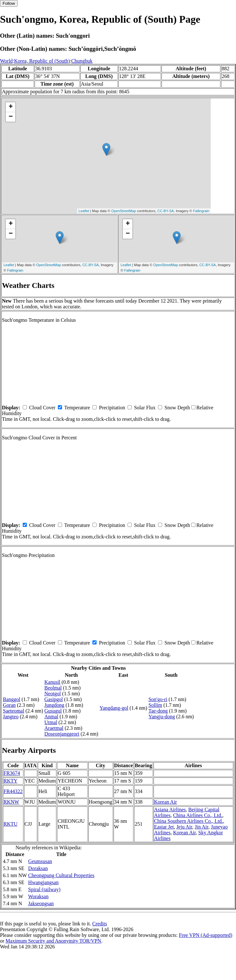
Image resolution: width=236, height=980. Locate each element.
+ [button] (11, 107)
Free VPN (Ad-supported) (205, 935)
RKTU (11, 824)
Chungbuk (82, 61)
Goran (9, 705)
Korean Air (166, 802)
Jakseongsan (41, 903)
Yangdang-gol (114, 708)
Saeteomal (14, 711)
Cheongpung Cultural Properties (61, 875)
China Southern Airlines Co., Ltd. (189, 821)
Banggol (12, 699)
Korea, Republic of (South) (42, 61)
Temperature (77, 408)
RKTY (11, 781)
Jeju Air (184, 827)
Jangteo (11, 717)
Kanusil (52, 682)
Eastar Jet (164, 827)
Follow (9, 3)
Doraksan (38, 868)
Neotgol (53, 694)
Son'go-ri (158, 699)
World (6, 61)
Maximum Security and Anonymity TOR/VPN (53, 941)
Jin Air (201, 827)
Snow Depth (177, 408)
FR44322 (13, 791)
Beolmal (53, 688)
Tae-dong (158, 711)
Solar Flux (145, 408)
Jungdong (54, 705)
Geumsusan (40, 861)
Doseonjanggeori (62, 734)
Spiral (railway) (44, 889)
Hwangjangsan (43, 882)
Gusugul (53, 711)
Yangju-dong (162, 717)
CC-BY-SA (166, 211)
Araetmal (54, 728)
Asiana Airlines (170, 810)
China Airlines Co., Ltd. (198, 815)
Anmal (51, 717)
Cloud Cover (42, 408)
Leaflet (84, 211)
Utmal (51, 722)
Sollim (155, 705)
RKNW (11, 802)
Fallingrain (201, 211)
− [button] (11, 117)
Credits (99, 924)
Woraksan (38, 896)
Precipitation (112, 408)
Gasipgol (54, 699)
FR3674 (12, 773)
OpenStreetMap (124, 211)
